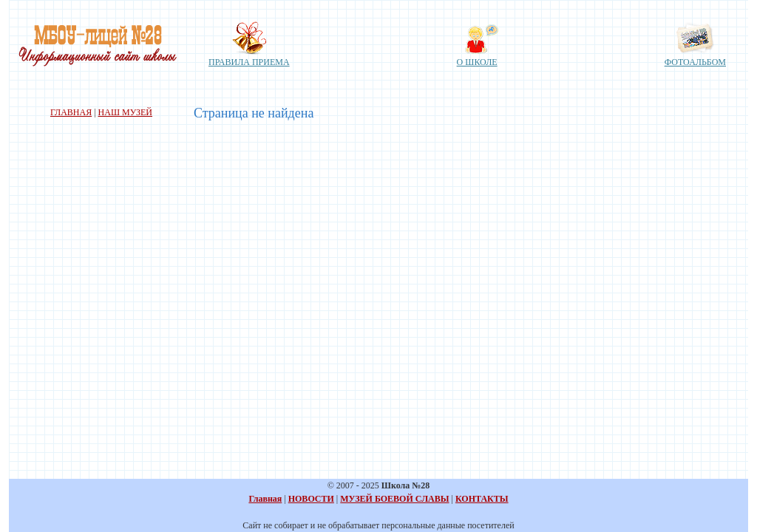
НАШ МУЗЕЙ (125, 112)
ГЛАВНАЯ (71, 112)
